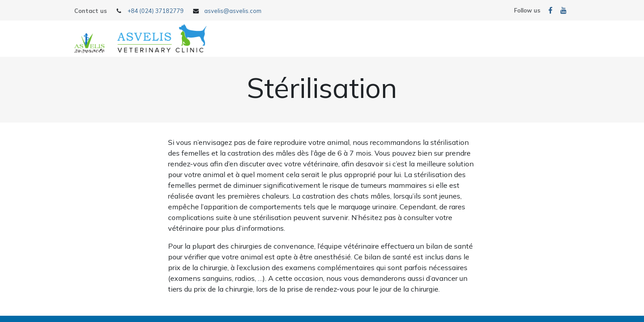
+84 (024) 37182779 (156, 11)
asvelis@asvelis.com (233, 11)
